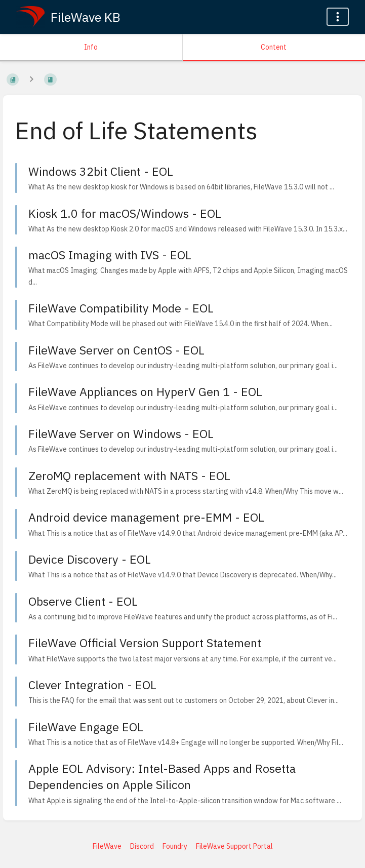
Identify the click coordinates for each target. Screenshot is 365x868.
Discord (142, 846)
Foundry (175, 846)
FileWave (107, 846)
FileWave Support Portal (234, 846)
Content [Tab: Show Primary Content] (274, 47)
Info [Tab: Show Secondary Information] (91, 47)
